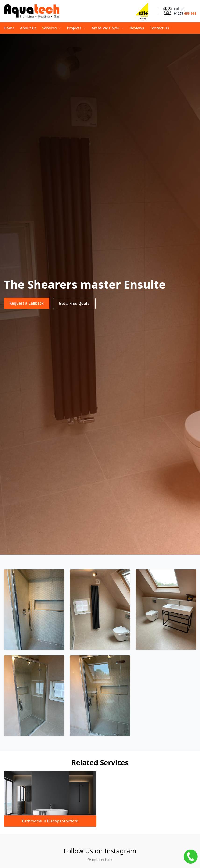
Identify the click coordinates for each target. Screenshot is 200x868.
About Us (28, 28)
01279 (185, 13)
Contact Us (159, 28)
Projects (77, 28)
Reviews (137, 28)
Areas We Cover (108, 28)
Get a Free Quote (74, 303)
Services (52, 28)
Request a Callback (27, 303)
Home (9, 28)
